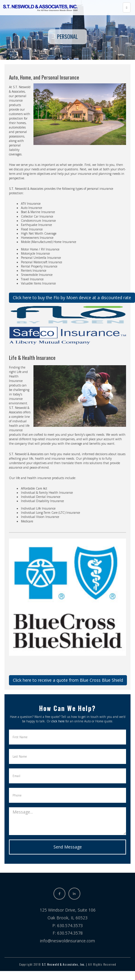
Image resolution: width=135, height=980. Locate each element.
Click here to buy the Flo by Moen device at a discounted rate (72, 298)
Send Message (68, 847)
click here (58, 721)
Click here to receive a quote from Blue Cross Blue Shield (68, 680)
